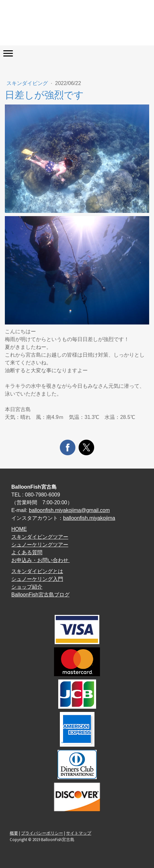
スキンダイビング (28, 83)
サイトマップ (79, 833)
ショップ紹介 (27, 587)
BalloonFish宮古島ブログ (40, 595)
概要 (14, 833)
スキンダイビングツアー (40, 537)
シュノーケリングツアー (40, 545)
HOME (19, 529)
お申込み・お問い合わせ (40, 560)
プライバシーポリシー (42, 833)
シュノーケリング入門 (37, 579)
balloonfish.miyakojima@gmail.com (69, 510)
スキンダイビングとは (37, 571)
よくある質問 (27, 552)
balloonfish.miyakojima (89, 518)
